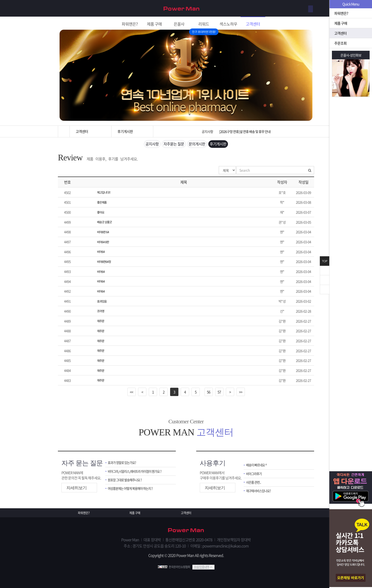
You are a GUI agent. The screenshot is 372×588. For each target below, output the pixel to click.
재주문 (101, 321)
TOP (325, 261)
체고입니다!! (105, 194)
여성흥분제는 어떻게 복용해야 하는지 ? (134, 489)
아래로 (325, 289)
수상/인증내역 (201, 566)
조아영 (101, 311)
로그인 (306, 8)
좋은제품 (103, 204)
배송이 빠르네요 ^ (258, 464)
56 (209, 391)
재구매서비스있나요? (261, 491)
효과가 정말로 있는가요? (124, 462)
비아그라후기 (255, 473)
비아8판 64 (104, 233)
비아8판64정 (105, 262)
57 (219, 391)
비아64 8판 (104, 243)
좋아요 (101, 214)
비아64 (102, 252)
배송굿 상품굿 (106, 223)
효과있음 (103, 301)
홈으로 (64, 131)
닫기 (325, 271)
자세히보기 (77, 487)
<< (131, 391)
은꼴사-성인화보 (351, 55)
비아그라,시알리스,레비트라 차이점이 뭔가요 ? (138, 471)
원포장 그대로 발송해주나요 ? (128, 480)
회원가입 (287, 8)
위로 (325, 280)
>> (241, 391)
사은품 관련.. (255, 482)
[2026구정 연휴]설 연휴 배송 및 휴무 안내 (245, 131)
